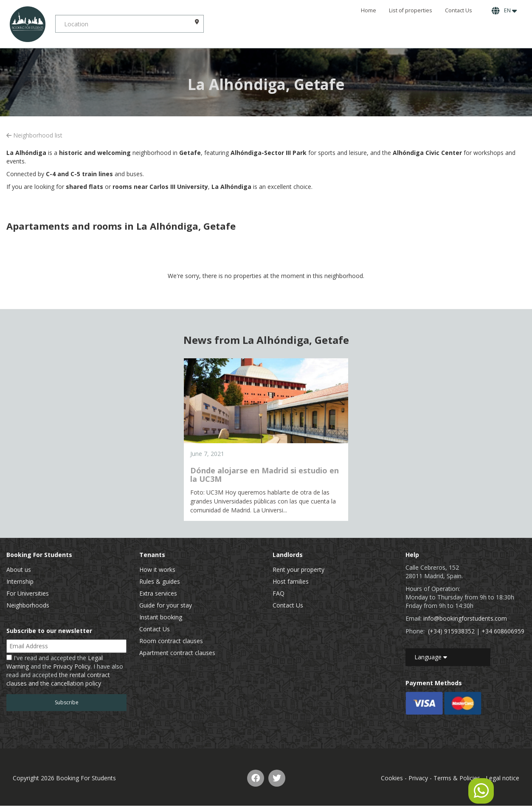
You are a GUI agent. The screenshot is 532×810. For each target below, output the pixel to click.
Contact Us (459, 10)
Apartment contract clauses (177, 653)
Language (431, 657)
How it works (157, 570)
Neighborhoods (28, 605)
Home (369, 10)
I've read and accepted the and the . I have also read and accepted (65, 671)
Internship (20, 581)
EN (504, 11)
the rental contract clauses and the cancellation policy (58, 679)
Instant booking (161, 617)
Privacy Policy (72, 666)
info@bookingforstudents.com (465, 618)
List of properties (411, 10)
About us (19, 570)
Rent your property (298, 570)
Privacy (418, 778)
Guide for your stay (166, 605)
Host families (291, 581)
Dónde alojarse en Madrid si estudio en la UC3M (265, 475)
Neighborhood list (34, 135)
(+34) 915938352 (451, 631)
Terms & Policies (457, 778)
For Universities (28, 593)
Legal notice (502, 778)
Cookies (392, 778)
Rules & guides (160, 581)
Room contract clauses (171, 641)
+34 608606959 (503, 631)
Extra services (158, 593)
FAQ (279, 593)
